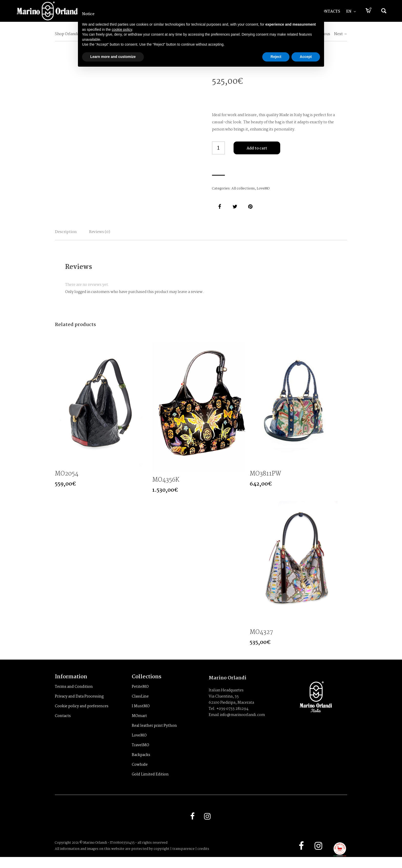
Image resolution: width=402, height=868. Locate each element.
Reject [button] (276, 57)
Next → (341, 34)
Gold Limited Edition (150, 783)
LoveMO (263, 189)
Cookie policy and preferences (82, 715)
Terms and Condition (74, 696)
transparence (183, 860)
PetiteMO (140, 696)
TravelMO (140, 754)
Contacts (63, 725)
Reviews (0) (134, 235)
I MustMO (141, 715)
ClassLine (140, 705)
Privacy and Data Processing (79, 705)
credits (203, 860)
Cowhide (140, 774)
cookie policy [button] (122, 29)
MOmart (139, 725)
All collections (243, 189)
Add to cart (257, 148)
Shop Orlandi (66, 34)
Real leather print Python (154, 735)
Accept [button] (306, 57)
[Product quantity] (218, 148)
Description (77, 235)
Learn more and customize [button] (113, 57)
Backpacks (141, 764)
